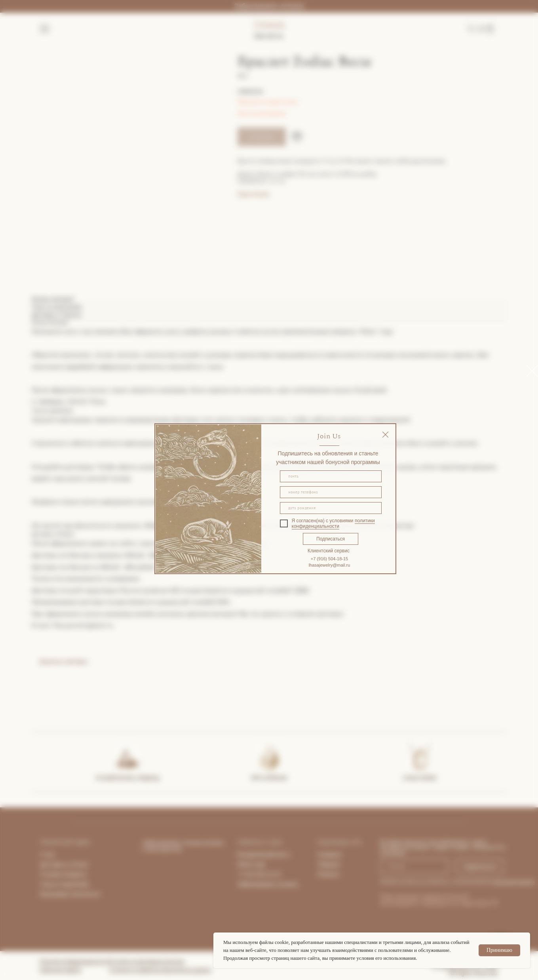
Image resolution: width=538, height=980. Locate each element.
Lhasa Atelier (420, 777)
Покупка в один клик (268, 102)
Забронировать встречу (269, 6)
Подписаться (331, 539)
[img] (385, 435)
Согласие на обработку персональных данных (160, 970)
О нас (48, 854)
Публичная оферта (61, 970)
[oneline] (331, 508)
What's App (251, 864)
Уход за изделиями (65, 884)
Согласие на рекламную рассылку (147, 961)
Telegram (329, 864)
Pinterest (328, 874)
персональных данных (513, 882)
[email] (331, 476)
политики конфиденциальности (333, 523)
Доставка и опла (62, 864)
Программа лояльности (70, 894)
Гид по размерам (262, 113)
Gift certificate (269, 777)
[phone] (331, 492)
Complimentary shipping (127, 777)
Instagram (330, 854)
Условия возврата (63, 874)
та (85, 864)
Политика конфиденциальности (75, 961)
